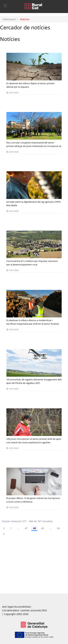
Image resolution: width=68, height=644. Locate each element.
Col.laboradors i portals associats (22, 610)
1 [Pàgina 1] (11, 528)
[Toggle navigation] (5, 5)
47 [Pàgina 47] (26, 528)
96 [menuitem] (58, 528)
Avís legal (8, 607)
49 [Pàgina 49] (43, 528)
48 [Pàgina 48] (34, 528)
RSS (45, 610)
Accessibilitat (22, 607)
